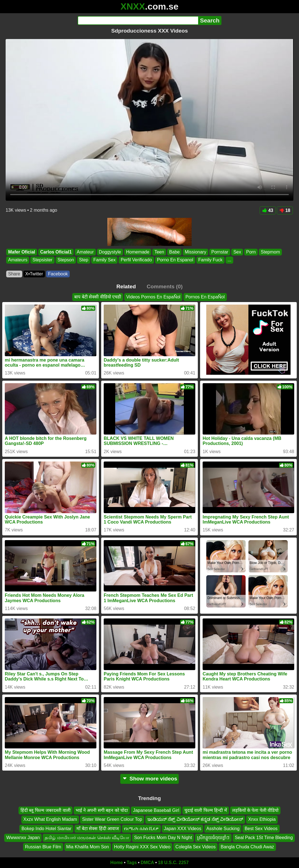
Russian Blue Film (43, 847)
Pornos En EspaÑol (205, 297)
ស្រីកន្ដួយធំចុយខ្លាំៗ (213, 838)
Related (126, 286)
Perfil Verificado (136, 260)
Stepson (66, 260)
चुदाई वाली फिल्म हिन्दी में (206, 810)
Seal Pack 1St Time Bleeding (264, 838)
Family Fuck (210, 260)
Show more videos (150, 779)
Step (84, 260)
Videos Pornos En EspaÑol (153, 297)
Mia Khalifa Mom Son (88, 847)
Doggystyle (110, 252)
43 (268, 210)
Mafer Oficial (22, 252)
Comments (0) (165, 286)
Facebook (58, 274)
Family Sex (104, 260)
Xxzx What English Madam (50, 820)
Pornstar (220, 252)
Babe (174, 252)
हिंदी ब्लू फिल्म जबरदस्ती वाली (46, 810)
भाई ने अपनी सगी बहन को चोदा (102, 810)
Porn (251, 252)
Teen (159, 252)
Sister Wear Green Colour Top (112, 820)
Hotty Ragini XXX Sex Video (142, 847)
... (229, 260)
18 (285, 210)
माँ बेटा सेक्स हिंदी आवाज (98, 829)
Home (117, 863)
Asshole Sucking (223, 829)
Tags (132, 863)
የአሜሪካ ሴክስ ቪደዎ (141, 829)
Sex (237, 252)
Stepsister (42, 260)
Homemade (138, 252)
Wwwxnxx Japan (23, 838)
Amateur (85, 252)
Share (14, 274)
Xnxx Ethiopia (262, 820)
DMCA (147, 863)
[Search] (138, 20)
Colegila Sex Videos (195, 847)
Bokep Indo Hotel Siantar (46, 829)
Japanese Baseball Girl (156, 810)
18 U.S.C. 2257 (173, 863)
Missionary (195, 252)
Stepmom (270, 252)
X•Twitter (34, 274)
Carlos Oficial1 (56, 252)
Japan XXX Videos (183, 829)
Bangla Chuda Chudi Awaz (247, 847)
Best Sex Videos (261, 829)
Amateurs (18, 260)
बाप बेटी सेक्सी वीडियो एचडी (98, 297)
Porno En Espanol (175, 260)
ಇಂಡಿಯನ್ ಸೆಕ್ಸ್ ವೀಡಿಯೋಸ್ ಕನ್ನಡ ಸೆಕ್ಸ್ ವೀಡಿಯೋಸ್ (195, 820)
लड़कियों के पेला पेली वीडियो (255, 810)
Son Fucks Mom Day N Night (163, 838)
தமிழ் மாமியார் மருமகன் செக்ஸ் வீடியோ (87, 838)
